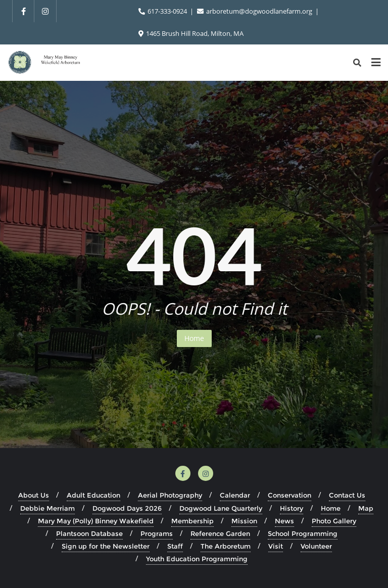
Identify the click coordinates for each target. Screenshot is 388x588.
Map (366, 508)
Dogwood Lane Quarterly (221, 508)
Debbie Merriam (47, 508)
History (292, 508)
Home (194, 338)
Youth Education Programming (197, 559)
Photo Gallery (334, 521)
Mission (244, 521)
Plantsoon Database (89, 533)
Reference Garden (220, 533)
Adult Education (93, 495)
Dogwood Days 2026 (127, 508)
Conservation (289, 495)
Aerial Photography (170, 495)
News (284, 521)
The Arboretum (226, 546)
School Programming (303, 533)
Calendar (235, 495)
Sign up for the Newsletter (106, 546)
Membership (192, 521)
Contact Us (347, 495)
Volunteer (316, 546)
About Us (34, 495)
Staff (175, 546)
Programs (157, 533)
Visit (276, 546)
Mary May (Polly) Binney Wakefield (96, 521)
